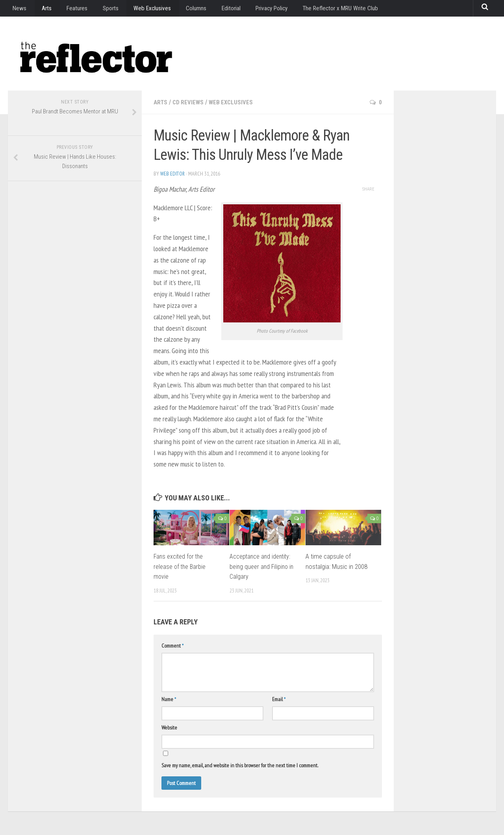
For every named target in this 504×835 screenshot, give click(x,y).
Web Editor (173, 174)
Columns (181, 10)
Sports (100, 10)
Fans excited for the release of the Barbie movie (180, 566)
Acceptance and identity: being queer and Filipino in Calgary (263, 566)
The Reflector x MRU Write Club (320, 10)
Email (279, 699)
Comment (172, 646)
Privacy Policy (252, 10)
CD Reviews (190, 102)
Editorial (213, 10)
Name (169, 699)
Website (169, 728)
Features (69, 10)
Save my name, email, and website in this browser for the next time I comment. (240, 765)
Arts (42, 10)
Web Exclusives (139, 10)
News (18, 10)
